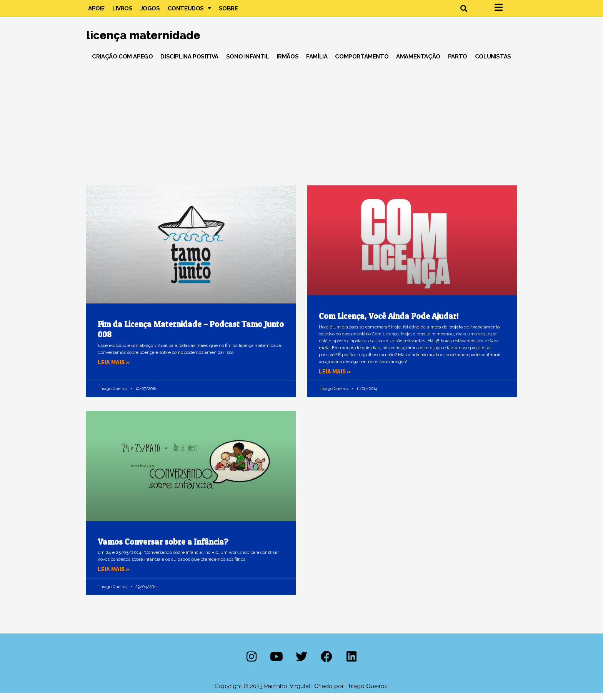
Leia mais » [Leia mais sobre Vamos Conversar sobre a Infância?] (115, 576)
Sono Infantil (248, 63)
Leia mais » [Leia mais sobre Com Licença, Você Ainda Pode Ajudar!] (336, 378)
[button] (464, 12)
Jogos (150, 12)
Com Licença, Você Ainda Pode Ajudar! (389, 323)
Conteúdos (189, 12)
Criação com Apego (122, 63)
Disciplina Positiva (189, 63)
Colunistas (493, 63)
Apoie (96, 12)
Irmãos (288, 63)
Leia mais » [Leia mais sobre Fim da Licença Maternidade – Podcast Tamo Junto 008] (115, 369)
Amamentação (418, 63)
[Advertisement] (301, 127)
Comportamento (362, 63)
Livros (122, 12)
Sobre (228, 12)
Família (317, 63)
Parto (458, 63)
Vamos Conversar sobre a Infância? (163, 548)
